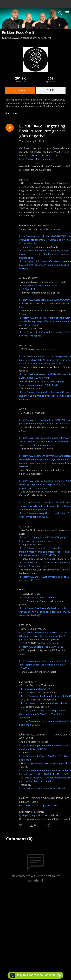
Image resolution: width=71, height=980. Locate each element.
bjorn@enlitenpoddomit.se (33, 815)
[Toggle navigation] (67, 13)
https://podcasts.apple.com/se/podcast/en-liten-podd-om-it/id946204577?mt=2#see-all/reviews (44, 714)
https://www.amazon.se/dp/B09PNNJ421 (41, 647)
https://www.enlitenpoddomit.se (37, 159)
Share (20, 90)
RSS (51, 90)
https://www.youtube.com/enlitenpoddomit (45, 703)
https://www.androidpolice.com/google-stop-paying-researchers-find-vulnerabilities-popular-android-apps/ (45, 254)
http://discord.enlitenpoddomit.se (39, 805)
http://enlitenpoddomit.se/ (35, 689)
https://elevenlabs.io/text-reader (38, 597)
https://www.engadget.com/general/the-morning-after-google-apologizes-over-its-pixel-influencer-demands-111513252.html (45, 552)
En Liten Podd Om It (18, 33)
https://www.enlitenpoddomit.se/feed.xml (26, 38)
